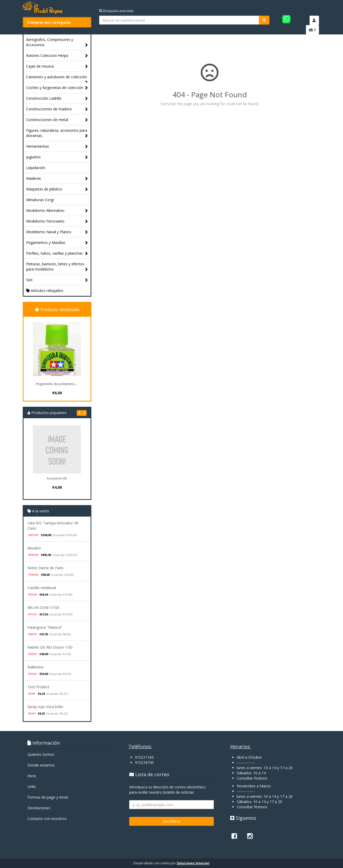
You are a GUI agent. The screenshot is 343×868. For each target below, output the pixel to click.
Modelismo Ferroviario (57, 221)
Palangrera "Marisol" (45, 627)
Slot (57, 280)
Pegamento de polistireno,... (57, 384)
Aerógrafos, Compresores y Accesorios (57, 42)
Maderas (57, 179)
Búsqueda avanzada (116, 11)
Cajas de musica (57, 66)
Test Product (38, 687)
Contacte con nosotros (47, 819)
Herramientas (57, 146)
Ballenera (35, 667)
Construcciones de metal (57, 120)
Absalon (34, 548)
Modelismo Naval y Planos (57, 232)
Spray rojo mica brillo (45, 707)
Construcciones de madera (57, 109)
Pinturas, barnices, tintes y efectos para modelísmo (57, 267)
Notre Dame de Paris (45, 568)
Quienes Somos (41, 754)
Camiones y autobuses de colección (57, 78)
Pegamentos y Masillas (57, 243)
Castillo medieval (42, 588)
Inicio (32, 776)
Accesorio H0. (57, 478)
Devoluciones (39, 808)
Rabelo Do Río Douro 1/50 (50, 647)
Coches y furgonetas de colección (57, 88)
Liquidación (36, 168)
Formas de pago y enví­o (48, 797)
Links (32, 786)
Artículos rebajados (45, 291)
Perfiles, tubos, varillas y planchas (57, 253)
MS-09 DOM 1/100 (43, 607)
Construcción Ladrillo (57, 98)
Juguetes (57, 157)
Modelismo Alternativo (57, 211)
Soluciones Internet (193, 863)
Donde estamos (41, 765)
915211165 (144, 757)
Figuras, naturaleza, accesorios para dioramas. (57, 133)
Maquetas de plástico (57, 189)
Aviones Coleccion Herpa (57, 56)
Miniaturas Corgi (40, 200)
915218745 (144, 762)
